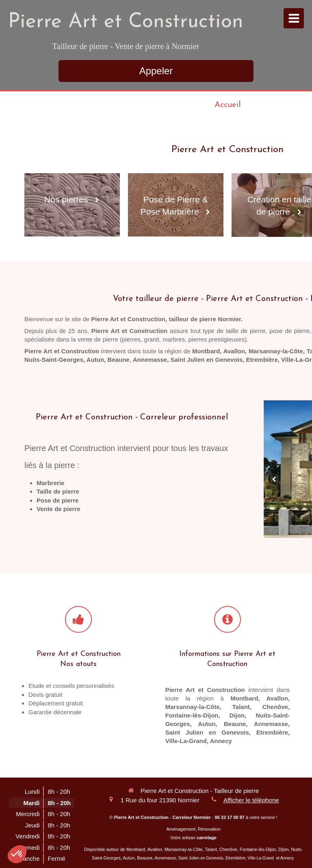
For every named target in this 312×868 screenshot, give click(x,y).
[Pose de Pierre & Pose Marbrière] (176, 205)
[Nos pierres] (72, 205)
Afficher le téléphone (251, 800)
